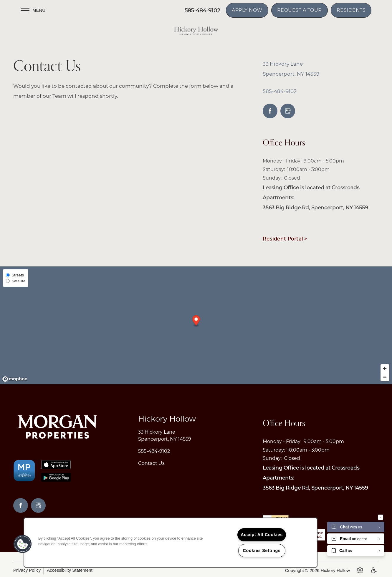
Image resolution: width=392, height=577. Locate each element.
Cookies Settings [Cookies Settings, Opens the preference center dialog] (262, 551)
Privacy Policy (27, 570)
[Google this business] (288, 111)
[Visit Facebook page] (270, 111)
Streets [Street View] (15, 275)
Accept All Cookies (262, 535)
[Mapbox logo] (15, 379)
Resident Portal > (285, 239)
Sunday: (272, 178)
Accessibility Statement (70, 570)
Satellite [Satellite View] (16, 281)
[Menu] (33, 10)
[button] (247, 10)
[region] (171, 543)
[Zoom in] (385, 368)
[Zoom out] (385, 377)
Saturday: (274, 169)
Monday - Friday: (282, 161)
